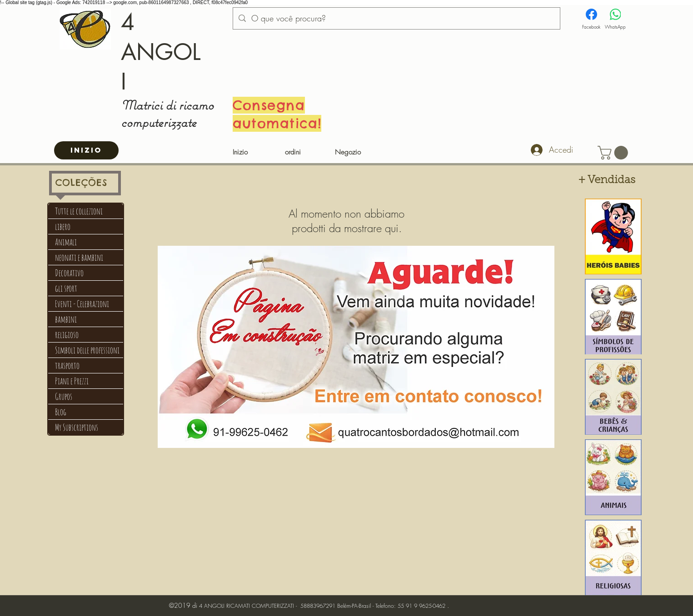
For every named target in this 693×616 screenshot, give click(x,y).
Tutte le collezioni (79, 211)
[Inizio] (240, 153)
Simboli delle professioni (87, 350)
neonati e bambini (79, 257)
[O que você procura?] (396, 19)
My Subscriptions (77, 427)
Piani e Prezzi (72, 381)
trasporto (67, 365)
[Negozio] (348, 153)
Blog (61, 412)
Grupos (64, 396)
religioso (67, 335)
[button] (614, 153)
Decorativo (69, 273)
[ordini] (293, 153)
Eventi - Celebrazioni (82, 304)
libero (63, 226)
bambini (66, 319)
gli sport (66, 288)
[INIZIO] (86, 150)
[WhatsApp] (615, 19)
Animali (66, 242)
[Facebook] (591, 19)
